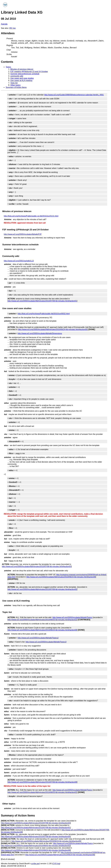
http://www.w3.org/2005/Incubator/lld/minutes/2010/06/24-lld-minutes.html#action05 (53, 329)
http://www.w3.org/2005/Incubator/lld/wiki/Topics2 (38, 638)
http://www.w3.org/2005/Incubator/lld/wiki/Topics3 (46, 642)
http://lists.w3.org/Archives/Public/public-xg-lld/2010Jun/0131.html (31, 216)
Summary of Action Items (16, 87)
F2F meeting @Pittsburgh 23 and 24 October (29, 72)
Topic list (14, 83)
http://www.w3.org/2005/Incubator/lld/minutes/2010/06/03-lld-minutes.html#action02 (42, 620)
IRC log (12, 28)
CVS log (56, 864)
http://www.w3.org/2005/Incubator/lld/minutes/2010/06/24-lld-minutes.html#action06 (61, 577)
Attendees (8, 33)
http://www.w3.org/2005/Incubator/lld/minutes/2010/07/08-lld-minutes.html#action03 (37, 566)
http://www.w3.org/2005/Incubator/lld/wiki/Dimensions (40, 333)
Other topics (15, 85)
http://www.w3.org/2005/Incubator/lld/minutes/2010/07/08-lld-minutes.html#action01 (42, 301)
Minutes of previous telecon (22, 69)
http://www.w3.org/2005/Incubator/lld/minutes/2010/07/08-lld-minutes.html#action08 (42, 782)
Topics (8, 67)
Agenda (4, 24)
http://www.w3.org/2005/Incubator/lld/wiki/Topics (72, 617)
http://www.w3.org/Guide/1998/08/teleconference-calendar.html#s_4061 (74, 95)
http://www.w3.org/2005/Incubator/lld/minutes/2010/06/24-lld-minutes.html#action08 (42, 630)
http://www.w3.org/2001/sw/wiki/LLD (19, 261)
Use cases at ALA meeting (21, 80)
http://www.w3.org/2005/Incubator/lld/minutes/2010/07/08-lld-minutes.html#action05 (42, 589)
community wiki (17, 76)
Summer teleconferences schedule (25, 74)
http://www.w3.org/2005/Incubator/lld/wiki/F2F (23, 234)
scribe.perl (36, 864)
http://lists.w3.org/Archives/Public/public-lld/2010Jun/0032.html (44, 314)
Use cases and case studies (22, 78)
